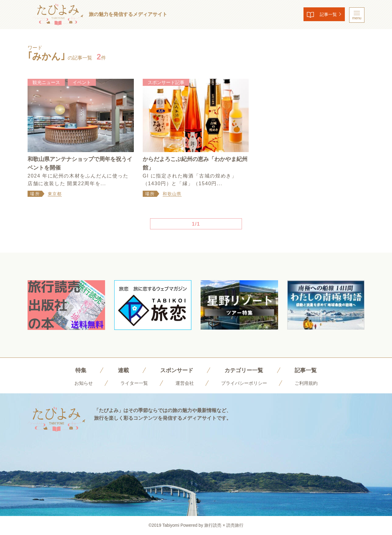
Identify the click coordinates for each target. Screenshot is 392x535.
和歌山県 (172, 194)
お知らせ (80, 383)
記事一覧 (323, 15)
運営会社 (184, 383)
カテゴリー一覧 (246, 370)
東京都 (55, 194)
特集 (75, 370)
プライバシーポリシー (246, 383)
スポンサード (175, 370)
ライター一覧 (132, 383)
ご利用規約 (310, 383)
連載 (119, 370)
